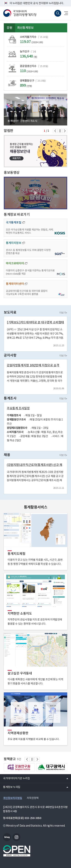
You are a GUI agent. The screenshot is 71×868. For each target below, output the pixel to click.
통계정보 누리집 (10, 787)
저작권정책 (33, 798)
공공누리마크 (17, 851)
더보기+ (63, 313)
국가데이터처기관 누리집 (15, 778)
